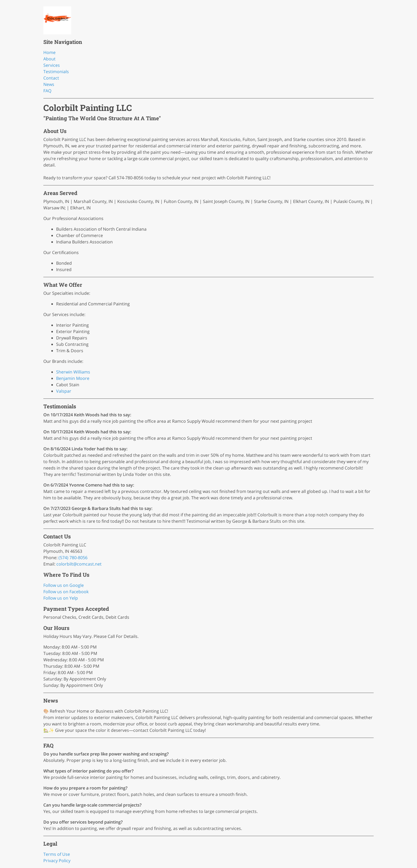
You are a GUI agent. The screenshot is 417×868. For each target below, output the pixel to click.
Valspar (64, 391)
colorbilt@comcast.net (79, 564)
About (49, 59)
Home (49, 52)
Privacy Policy (57, 861)
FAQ (47, 91)
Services (52, 65)
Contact (51, 78)
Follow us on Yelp (61, 598)
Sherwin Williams (73, 372)
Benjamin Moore (73, 378)
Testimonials (56, 72)
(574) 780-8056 (73, 558)
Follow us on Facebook (66, 592)
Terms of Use (57, 854)
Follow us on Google (64, 585)
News (49, 84)
